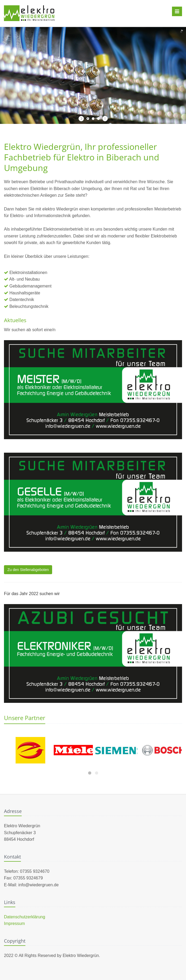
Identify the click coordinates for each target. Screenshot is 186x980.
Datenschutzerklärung (25, 917)
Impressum (14, 923)
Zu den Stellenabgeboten (28, 570)
